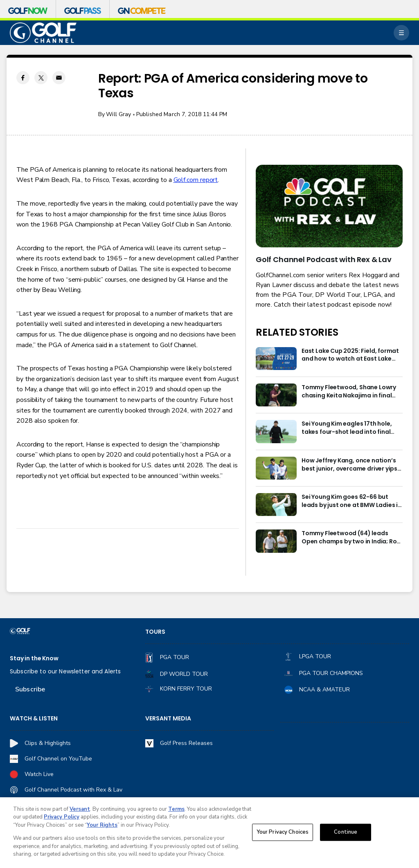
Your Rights (102, 828)
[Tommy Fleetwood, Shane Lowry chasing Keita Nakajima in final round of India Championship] (276, 395)
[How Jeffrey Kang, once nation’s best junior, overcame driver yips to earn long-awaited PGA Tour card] (276, 468)
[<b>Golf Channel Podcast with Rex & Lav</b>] (329, 206)
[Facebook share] (23, 78)
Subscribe (30, 689)
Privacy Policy (62, 820)
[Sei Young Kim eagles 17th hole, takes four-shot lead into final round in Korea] (276, 431)
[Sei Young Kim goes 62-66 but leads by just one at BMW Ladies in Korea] (276, 505)
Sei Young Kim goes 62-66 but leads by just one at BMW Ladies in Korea (351, 501)
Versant (80, 812)
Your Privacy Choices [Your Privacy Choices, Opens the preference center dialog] (283, 834)
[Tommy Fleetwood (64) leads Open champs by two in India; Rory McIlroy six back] (276, 541)
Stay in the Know (34, 658)
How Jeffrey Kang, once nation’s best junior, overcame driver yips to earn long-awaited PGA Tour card (349, 465)
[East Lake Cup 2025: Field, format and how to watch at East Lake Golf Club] (276, 359)
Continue (346, 834)
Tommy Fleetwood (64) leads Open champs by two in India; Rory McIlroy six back (352, 538)
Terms (176, 812)
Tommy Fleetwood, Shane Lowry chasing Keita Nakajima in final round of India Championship (349, 392)
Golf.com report (196, 180)
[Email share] (59, 78)
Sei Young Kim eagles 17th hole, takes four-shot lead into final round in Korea (347, 428)
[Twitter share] (41, 78)
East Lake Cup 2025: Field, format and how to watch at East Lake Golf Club (350, 355)
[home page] (43, 33)
